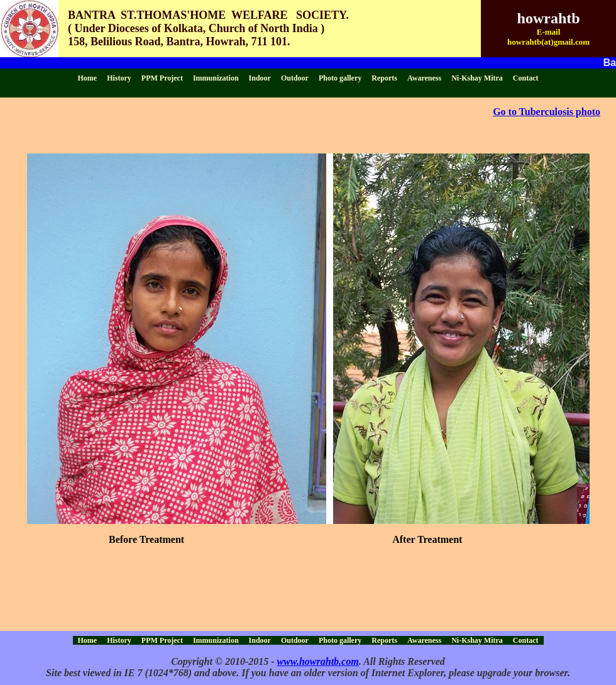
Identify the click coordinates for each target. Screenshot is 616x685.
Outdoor (295, 78)
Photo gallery (340, 78)
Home (88, 78)
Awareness (424, 78)
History (119, 78)
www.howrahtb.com (318, 661)
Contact (526, 78)
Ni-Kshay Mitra (477, 78)
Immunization (216, 78)
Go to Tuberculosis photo (547, 112)
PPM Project (162, 78)
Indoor (260, 78)
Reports (384, 78)
